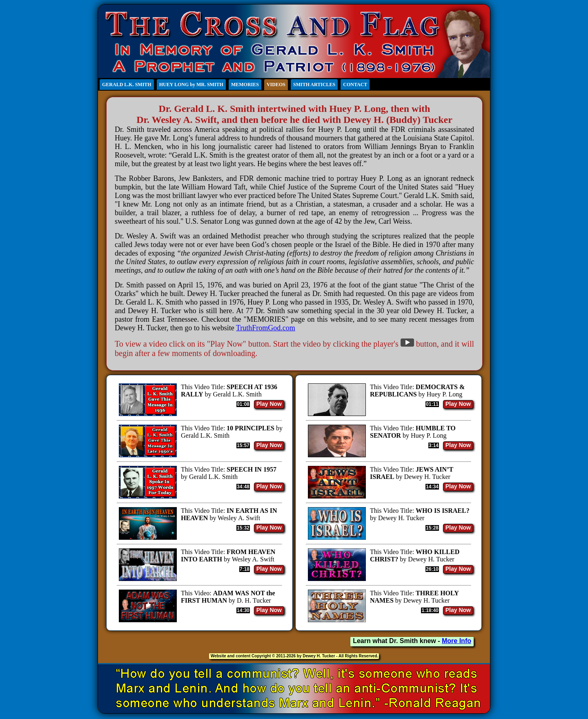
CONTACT (355, 85)
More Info (457, 641)
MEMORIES (245, 85)
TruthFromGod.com (266, 328)
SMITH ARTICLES (314, 85)
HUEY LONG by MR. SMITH (191, 85)
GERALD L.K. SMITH (127, 85)
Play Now (269, 404)
